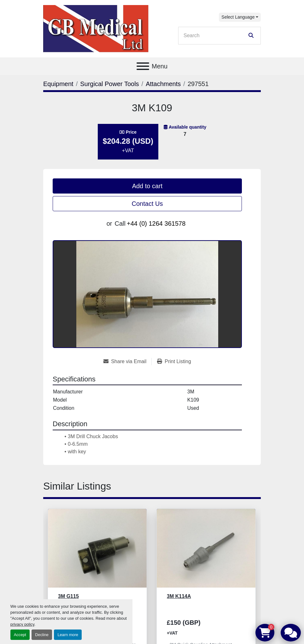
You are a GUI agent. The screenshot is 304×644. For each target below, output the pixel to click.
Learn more (68, 635)
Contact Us (147, 204)
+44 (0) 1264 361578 (156, 223)
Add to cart (147, 186)
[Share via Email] (127, 362)
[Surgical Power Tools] (109, 84)
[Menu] (143, 66)
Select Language (238, 17)
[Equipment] (58, 84)
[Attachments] (163, 84)
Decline (42, 635)
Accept (20, 635)
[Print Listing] (174, 362)
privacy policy (22, 624)
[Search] (215, 36)
